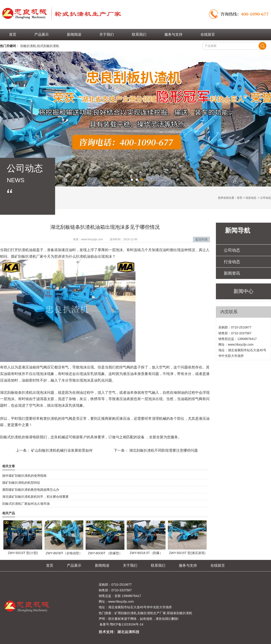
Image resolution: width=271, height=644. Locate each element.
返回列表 (201, 239)
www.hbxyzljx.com (92, 239)
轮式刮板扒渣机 (48, 46)
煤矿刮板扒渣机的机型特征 (21, 483)
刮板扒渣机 (28, 46)
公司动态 (232, 250)
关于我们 (107, 34)
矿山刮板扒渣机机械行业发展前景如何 (61, 450)
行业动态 (232, 262)
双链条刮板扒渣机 (180, 613)
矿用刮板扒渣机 (126, 613)
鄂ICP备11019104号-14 (127, 624)
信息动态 (251, 198)
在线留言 (208, 34)
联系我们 (139, 34)
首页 (13, 34)
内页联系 (229, 312)
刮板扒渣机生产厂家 (152, 613)
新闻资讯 (232, 273)
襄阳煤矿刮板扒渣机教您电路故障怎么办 (31, 490)
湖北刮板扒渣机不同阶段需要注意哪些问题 (163, 450)
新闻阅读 (74, 34)
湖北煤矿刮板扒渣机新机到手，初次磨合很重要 (35, 497)
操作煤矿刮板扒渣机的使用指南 (24, 476)
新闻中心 (243, 291)
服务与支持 (173, 34)
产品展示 (42, 34)
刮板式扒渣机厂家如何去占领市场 (26, 504)
